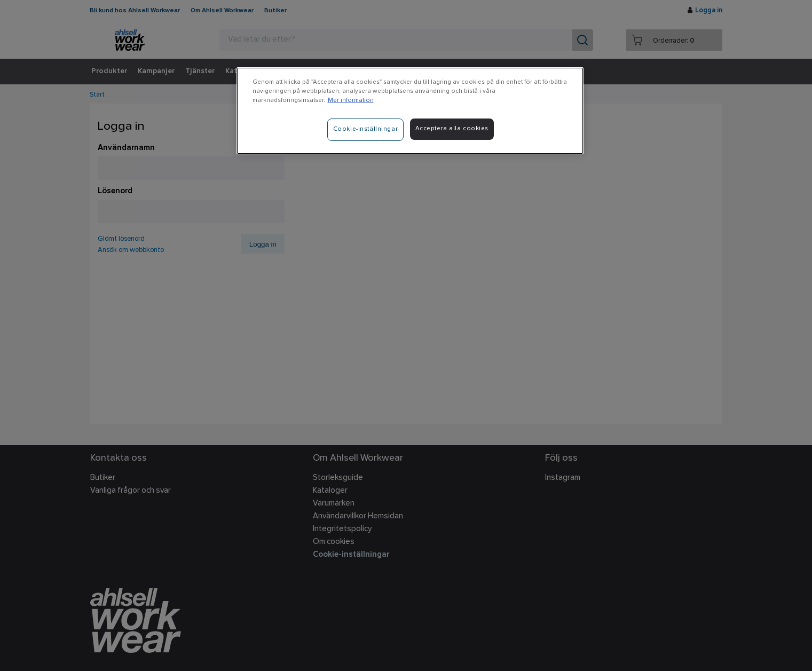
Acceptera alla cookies (452, 129)
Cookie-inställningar (365, 129)
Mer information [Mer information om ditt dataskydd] (351, 100)
